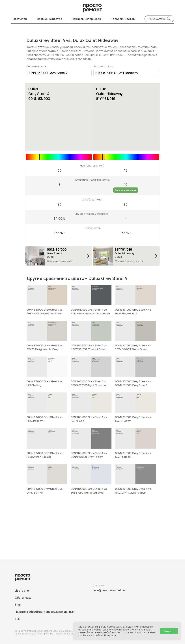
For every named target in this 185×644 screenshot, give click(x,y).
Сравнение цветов (49, 19)
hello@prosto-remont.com (110, 590)
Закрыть (169, 631)
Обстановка (23, 598)
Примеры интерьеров (86, 19)
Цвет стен (20, 19)
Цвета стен (23, 591)
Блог (18, 605)
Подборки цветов (123, 19)
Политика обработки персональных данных (45, 612)
